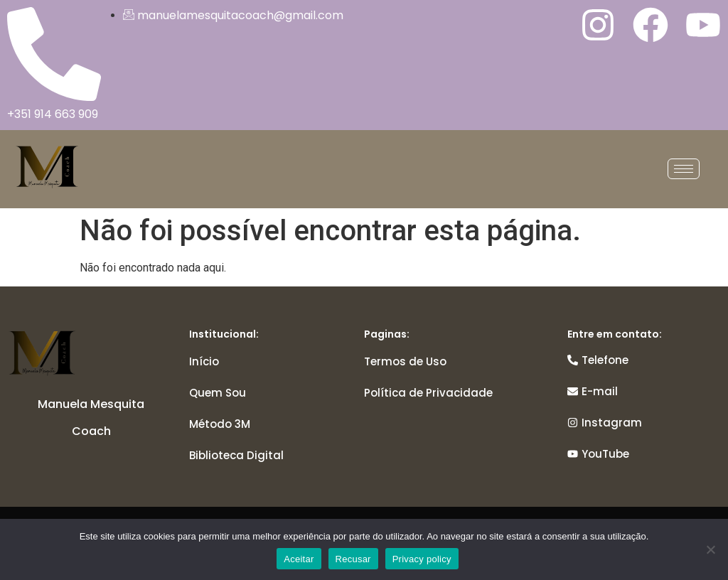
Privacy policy (422, 559)
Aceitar (299, 559)
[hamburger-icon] (684, 169)
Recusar (353, 559)
